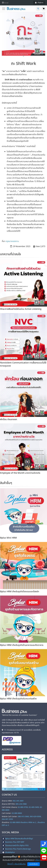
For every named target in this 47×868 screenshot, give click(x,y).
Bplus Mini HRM (8, 538)
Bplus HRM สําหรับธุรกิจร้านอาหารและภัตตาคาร (22, 645)
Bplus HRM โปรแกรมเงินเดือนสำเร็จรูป (17, 839)
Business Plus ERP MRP (13, 842)
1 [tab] (23, 56)
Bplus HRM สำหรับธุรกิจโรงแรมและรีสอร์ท (20, 592)
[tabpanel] (23, 34)
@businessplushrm (11, 856)
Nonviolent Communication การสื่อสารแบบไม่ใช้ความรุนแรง (23, 364)
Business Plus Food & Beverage (16, 849)
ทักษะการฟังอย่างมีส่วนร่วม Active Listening (21, 309)
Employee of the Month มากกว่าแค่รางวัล (20, 473)
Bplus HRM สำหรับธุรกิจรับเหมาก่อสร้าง (18, 699)
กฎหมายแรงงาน (12, 241)
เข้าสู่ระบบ (39, 3)
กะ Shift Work (24, 64)
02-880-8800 (17, 813)
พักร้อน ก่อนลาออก (9, 419)
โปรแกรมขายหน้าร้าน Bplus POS (15, 845)
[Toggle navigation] (4, 9)
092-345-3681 (18, 801)
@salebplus (8, 852)
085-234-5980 (21, 804)
